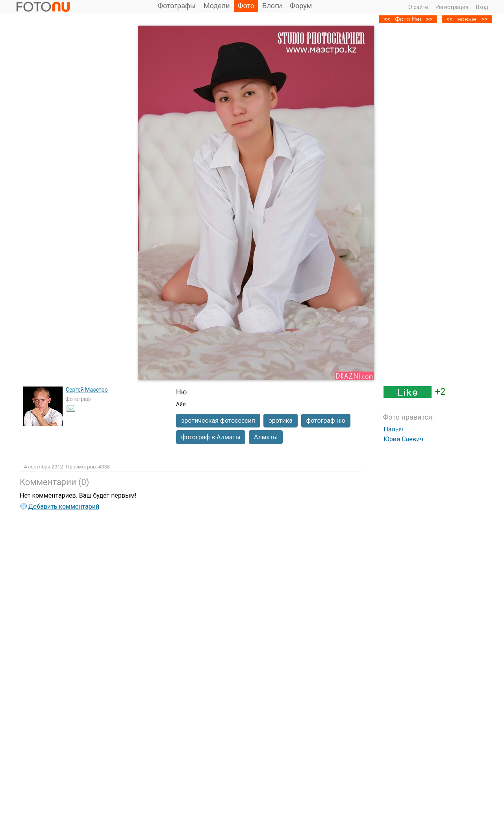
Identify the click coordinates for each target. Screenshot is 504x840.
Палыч (394, 429)
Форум (301, 6)
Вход (482, 7)
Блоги (272, 6)
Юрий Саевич (403, 439)
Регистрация (452, 7)
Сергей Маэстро (87, 390)
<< (449, 19)
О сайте (418, 7)
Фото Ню (408, 19)
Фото (246, 6)
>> (485, 19)
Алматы (266, 437)
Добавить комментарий (64, 506)
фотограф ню (326, 421)
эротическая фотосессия (218, 421)
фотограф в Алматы (211, 437)
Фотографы (177, 6)
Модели (217, 6)
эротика (281, 421)
